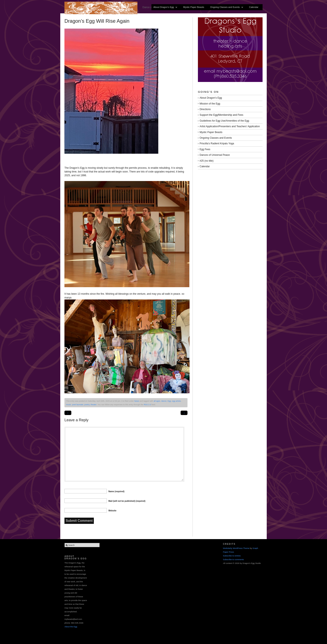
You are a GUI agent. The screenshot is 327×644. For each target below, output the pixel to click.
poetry (87, 405)
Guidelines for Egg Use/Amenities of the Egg (224, 121)
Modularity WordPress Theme (236, 548)
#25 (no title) (207, 161)
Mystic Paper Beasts (194, 7)
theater (93, 405)
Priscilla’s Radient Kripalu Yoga (217, 143)
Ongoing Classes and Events (226, 7)
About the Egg (71, 627)
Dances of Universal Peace (215, 155)
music (69, 405)
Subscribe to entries (232, 556)
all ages (157, 401)
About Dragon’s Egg (164, 7)
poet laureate (78, 405)
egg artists (176, 401)
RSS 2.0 (147, 405)
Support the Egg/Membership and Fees (221, 115)
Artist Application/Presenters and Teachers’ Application (230, 126)
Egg (169, 401)
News (137, 401)
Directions (205, 109)
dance (164, 401)
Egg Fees (205, 149)
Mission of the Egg (210, 104)
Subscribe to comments (233, 559)
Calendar (254, 7)
